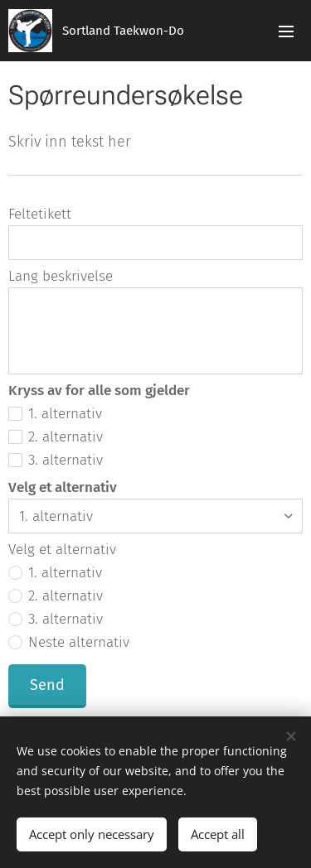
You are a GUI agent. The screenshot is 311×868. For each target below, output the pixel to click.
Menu (286, 31)
